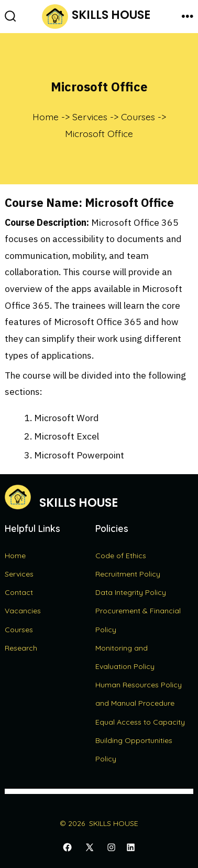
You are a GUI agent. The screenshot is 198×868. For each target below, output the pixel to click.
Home (15, 556)
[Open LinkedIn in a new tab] (131, 848)
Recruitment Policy (128, 574)
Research (21, 648)
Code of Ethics (121, 556)
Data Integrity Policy (131, 592)
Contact (19, 592)
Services (19, 574)
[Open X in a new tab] (89, 848)
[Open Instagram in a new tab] (112, 848)
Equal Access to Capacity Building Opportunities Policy (140, 740)
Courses (19, 630)
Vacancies (23, 611)
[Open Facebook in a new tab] (67, 848)
